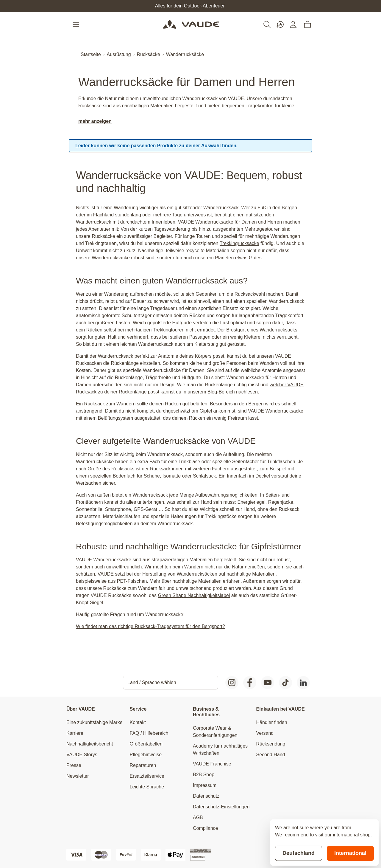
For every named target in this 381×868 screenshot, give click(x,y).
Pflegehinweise (146, 755)
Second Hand (271, 755)
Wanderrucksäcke (185, 54)
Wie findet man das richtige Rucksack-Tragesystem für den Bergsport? (150, 626)
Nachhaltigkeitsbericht (90, 744)
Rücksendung (271, 744)
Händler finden (272, 722)
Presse (74, 765)
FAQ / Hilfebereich (149, 733)
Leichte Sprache (147, 787)
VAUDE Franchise (212, 764)
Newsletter (78, 776)
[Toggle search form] (267, 24)
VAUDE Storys (82, 755)
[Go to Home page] (191, 24)
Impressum (205, 785)
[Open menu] (76, 24)
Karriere (75, 733)
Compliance (205, 828)
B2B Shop (204, 775)
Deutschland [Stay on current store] (299, 853)
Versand (265, 733)
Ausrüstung (119, 54)
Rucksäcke (149, 54)
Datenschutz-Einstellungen (221, 807)
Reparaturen (143, 765)
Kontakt (138, 722)
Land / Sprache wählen (152, 682)
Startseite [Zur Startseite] (91, 54)
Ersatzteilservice (147, 776)
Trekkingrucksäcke (239, 243)
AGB (198, 817)
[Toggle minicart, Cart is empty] (307, 24)
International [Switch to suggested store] (350, 853)
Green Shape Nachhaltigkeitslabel (194, 595)
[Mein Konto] (293, 24)
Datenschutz (206, 796)
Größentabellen (146, 744)
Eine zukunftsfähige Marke (95, 722)
